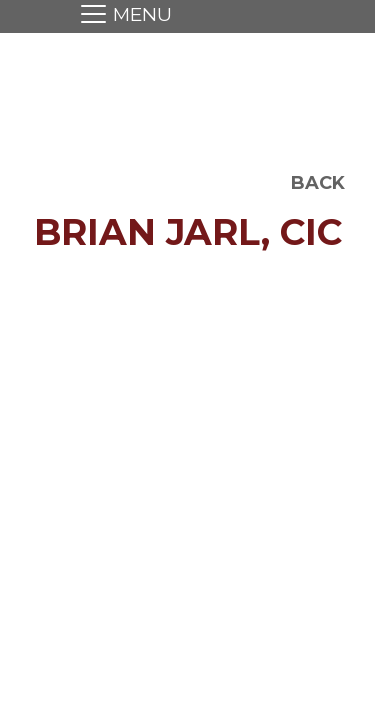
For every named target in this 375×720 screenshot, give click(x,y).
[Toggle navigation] (120, 16)
